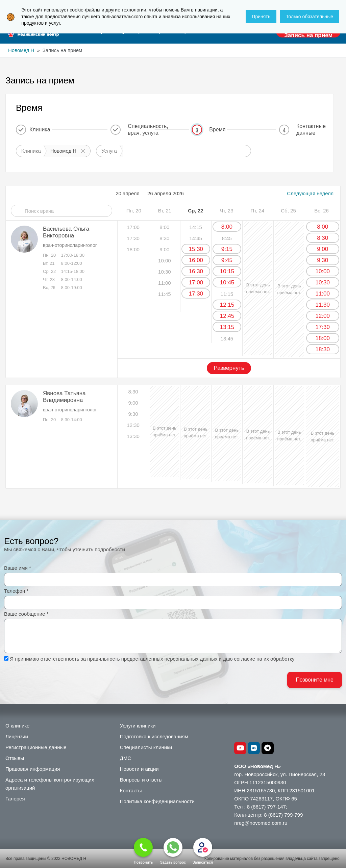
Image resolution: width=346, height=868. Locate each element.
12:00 (323, 316)
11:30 (323, 305)
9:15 (227, 249)
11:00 (323, 294)
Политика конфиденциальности (157, 801)
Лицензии (17, 736)
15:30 (196, 249)
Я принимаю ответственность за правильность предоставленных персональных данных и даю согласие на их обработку (152, 659)
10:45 (227, 283)
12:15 (227, 305)
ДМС (126, 758)
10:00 (323, 271)
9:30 (323, 260)
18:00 (323, 338)
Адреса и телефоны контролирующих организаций (50, 784)
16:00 (196, 260)
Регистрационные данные (36, 747)
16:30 (196, 271)
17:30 (196, 294)
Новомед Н (21, 50)
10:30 (323, 283)
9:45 (227, 260)
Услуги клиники (138, 726)
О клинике (17, 726)
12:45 (227, 316)
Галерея (15, 799)
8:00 (227, 227)
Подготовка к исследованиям (154, 736)
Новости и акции (139, 769)
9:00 (323, 249)
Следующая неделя (310, 193)
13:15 (227, 327)
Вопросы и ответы (141, 780)
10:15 (227, 271)
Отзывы (15, 758)
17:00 (196, 283)
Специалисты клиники (146, 747)
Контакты (131, 790)
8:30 (323, 238)
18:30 (323, 349)
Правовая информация (33, 769)
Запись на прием (308, 35)
